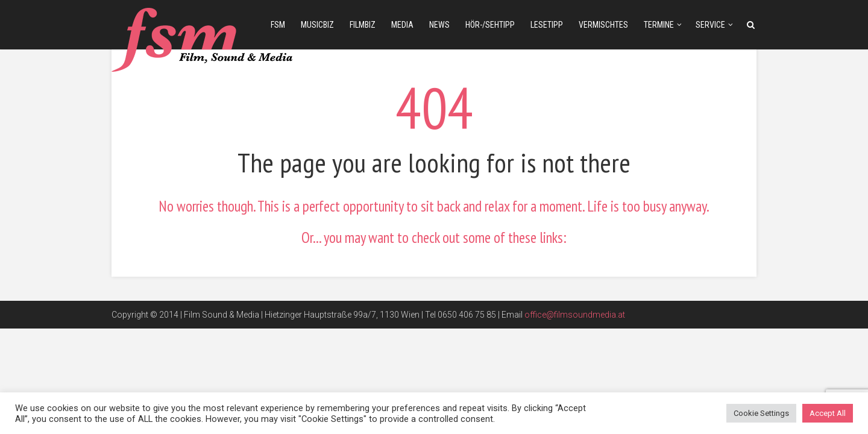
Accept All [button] (828, 413)
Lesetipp (547, 25)
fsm (278, 25)
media (402, 25)
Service (710, 25)
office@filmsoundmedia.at (575, 315)
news (439, 25)
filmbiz (363, 25)
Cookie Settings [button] (761, 413)
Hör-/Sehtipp (490, 25)
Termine (659, 25)
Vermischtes (603, 25)
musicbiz (317, 25)
